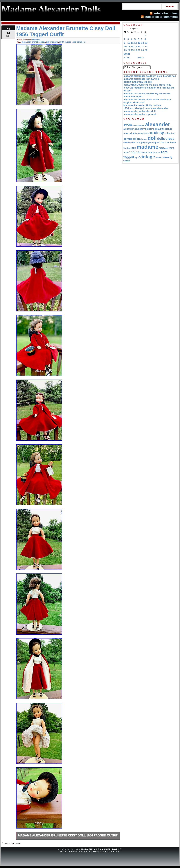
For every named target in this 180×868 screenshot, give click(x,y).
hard (163, 142)
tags (136, 158)
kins (174, 142)
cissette (148, 133)
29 (146, 50)
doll (48, 42)
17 (129, 47)
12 (136, 43)
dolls (161, 139)
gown (157, 142)
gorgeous (149, 142)
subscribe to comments (162, 17)
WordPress (69, 851)
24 (129, 50)
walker (159, 158)
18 (132, 47)
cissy (43, 42)
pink (150, 153)
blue (126, 133)
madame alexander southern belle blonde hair (150, 76)
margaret (164, 148)
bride (132, 133)
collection (170, 133)
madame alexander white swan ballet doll (147, 99)
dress (170, 139)
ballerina (150, 129)
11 (132, 43)
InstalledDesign (107, 851)
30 (125, 54)
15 (146, 43)
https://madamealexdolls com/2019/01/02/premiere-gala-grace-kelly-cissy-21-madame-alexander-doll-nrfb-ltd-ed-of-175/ (149, 86)
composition (132, 139)
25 (132, 50)
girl (142, 142)
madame (36, 40)
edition (127, 142)
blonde (168, 129)
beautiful (160, 129)
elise (133, 142)
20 (139, 47)
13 (139, 43)
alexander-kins (131, 129)
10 (129, 43)
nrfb (126, 153)
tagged (68, 42)
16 (125, 47)
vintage (147, 157)
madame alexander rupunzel (140, 114)
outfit (62, 42)
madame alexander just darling (141, 79)
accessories (139, 126)
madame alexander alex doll (139, 111)
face (138, 142)
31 (129, 54)
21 (142, 47)
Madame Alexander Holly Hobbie (142, 105)
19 (136, 47)
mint (171, 148)
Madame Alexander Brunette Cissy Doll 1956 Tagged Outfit (68, 835)
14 (142, 43)
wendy (168, 157)
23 (125, 50)
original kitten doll (134, 102)
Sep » (141, 58)
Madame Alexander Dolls (101, 849)
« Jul (127, 58)
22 (146, 47)
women (127, 161)
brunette (36, 42)
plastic (157, 153)
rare (164, 152)
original (134, 152)
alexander (26, 42)
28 (142, 50)
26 (136, 50)
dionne (144, 139)
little (134, 148)
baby (142, 129)
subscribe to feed (166, 13)
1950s (128, 125)
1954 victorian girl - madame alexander (146, 108)
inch (169, 142)
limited (127, 148)
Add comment (79, 42)
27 (139, 50)
